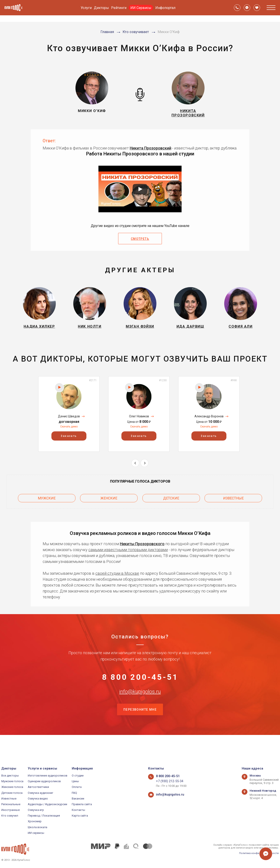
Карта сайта (80, 816)
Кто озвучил (10, 816)
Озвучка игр (36, 810)
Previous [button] (135, 472)
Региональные (11, 804)
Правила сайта (82, 804)
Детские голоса (12, 793)
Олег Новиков (139, 425)
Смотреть (140, 242)
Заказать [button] (69, 445)
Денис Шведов (69, 425)
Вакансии (78, 799)
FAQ (74, 793)
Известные (233, 505)
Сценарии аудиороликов (44, 781)
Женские (109, 505)
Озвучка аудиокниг (40, 793)
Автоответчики (38, 787)
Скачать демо (69, 435)
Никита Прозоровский (150, 152)
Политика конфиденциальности (259, 853)
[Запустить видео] (140, 193)
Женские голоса (12, 787)
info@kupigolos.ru (140, 708)
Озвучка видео (38, 799)
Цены (75, 781)
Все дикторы (10, 776)
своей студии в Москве (117, 579)
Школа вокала (38, 827)
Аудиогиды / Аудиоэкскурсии (47, 804)
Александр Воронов (209, 425)
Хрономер (35, 821)
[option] (69, 423)
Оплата (77, 787)
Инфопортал (165, 8)
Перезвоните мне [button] (140, 729)
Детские (171, 505)
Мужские (47, 505)
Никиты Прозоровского (142, 550)
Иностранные (10, 810)
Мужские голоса (12, 781)
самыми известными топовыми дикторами (128, 556)
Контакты (78, 810)
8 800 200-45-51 (140, 686)
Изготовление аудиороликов (48, 776)
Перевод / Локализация (44, 816)
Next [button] (144, 472)
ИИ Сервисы (141, 8)
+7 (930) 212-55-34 (168, 781)
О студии (78, 776)
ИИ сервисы (36, 833)
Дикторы (101, 8)
